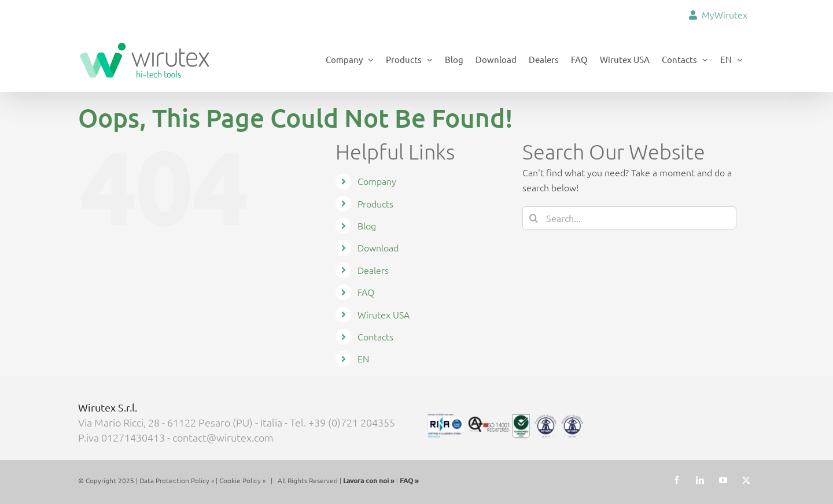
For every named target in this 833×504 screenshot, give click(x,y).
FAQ (366, 292)
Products (375, 203)
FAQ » (409, 480)
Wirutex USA (384, 314)
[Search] (534, 217)
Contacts (375, 336)
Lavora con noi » (369, 480)
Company (377, 181)
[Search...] (629, 217)
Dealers (373, 269)
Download (378, 247)
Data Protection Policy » (177, 480)
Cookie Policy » (242, 480)
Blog (367, 225)
